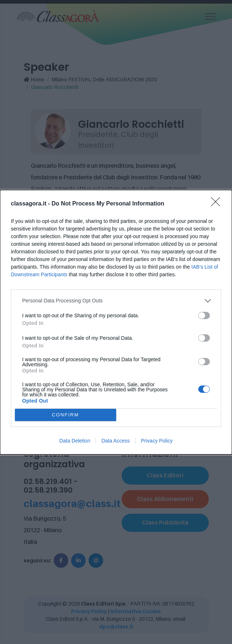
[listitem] (116, 301)
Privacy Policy (157, 441)
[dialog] (116, 322)
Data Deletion (75, 441)
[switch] (204, 315)
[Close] (218, 204)
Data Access (115, 441)
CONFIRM (66, 415)
